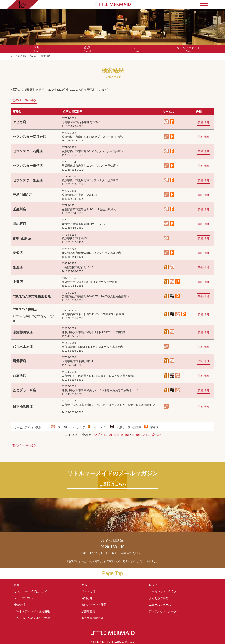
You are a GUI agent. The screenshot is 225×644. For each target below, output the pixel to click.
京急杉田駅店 (23, 332)
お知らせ (87, 598)
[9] (138, 435)
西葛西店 (19, 376)
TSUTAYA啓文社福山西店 (32, 296)
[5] (123, 435)
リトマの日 (88, 591)
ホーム (14, 56)
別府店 (18, 267)
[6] (127, 435)
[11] (149, 435)
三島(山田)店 (22, 195)
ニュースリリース (160, 605)
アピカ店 (19, 122)
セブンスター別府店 (28, 180)
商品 (84, 585)
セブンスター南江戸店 (29, 137)
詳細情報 (204, 122)
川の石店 (19, 224)
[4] (119, 435)
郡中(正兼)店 (22, 238)
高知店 (18, 253)
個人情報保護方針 (92, 618)
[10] (143, 435)
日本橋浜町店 (23, 407)
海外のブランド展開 (94, 605)
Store (37, 49)
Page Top (113, 573)
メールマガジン (24, 598)
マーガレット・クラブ (163, 591)
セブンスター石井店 (28, 151)
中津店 (18, 282)
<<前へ (99, 435)
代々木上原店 (23, 347)
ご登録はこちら (113, 484)
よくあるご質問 (159, 598)
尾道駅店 (19, 361)
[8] (134, 435)
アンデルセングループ (164, 611)
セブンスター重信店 (28, 166)
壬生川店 (19, 209)
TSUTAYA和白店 (25, 309)
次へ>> (157, 435)
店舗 (22, 56)
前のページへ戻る (24, 100)
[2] (110, 435)
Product (87, 49)
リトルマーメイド (30, 591)
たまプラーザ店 (24, 390)
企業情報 (19, 605)
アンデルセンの (32, 618)
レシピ (154, 585)
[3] (114, 435)
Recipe (138, 49)
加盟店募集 (90, 611)
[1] (106, 435)
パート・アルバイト (32, 611)
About (188, 49)
